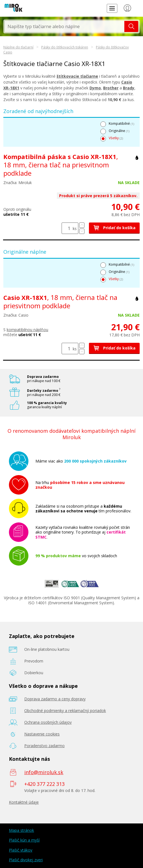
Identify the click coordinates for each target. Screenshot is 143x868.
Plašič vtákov (21, 850)
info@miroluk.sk (44, 772)
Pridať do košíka (114, 228)
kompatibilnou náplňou (27, 330)
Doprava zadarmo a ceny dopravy (55, 699)
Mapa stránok (21, 830)
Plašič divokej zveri (26, 860)
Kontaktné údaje (24, 802)
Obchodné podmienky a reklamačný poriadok (65, 711)
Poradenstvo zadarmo (44, 746)
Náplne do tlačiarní (18, 47)
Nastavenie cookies (42, 734)
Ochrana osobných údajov (48, 722)
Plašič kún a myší (24, 840)
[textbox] (65, 26)
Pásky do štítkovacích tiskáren (65, 47)
